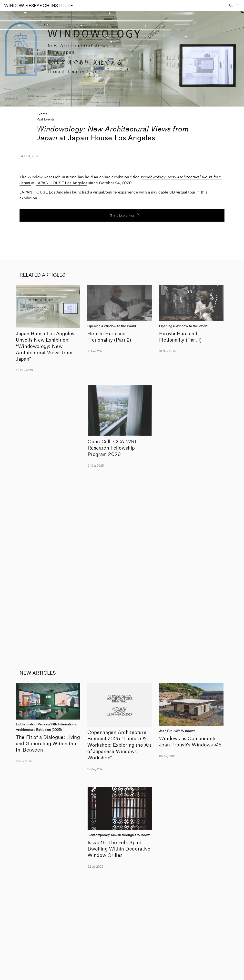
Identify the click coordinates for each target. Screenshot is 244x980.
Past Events (46, 119)
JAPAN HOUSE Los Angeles (61, 183)
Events (42, 114)
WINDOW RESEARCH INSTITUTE (39, 6)
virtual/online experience (116, 192)
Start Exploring (122, 215)
